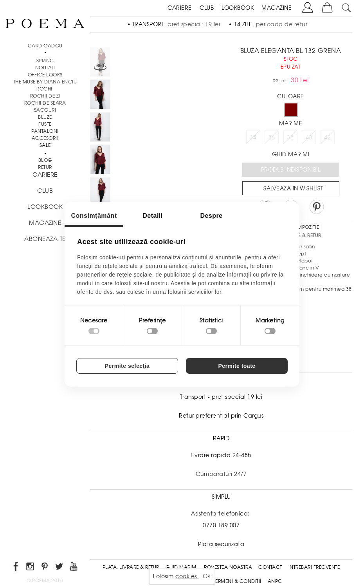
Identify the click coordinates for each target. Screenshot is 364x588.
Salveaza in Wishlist (293, 188)
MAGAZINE (277, 8)
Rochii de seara (45, 103)
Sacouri (45, 110)
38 (290, 138)
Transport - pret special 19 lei (221, 397)
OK (207, 576)
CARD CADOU (45, 46)
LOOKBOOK (238, 8)
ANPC (275, 581)
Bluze (45, 117)
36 (272, 138)
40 (309, 138)
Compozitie (304, 227)
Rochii (45, 89)
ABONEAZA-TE (45, 239)
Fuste (45, 124)
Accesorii (45, 138)
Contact (270, 567)
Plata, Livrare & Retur (131, 567)
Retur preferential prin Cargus (221, 416)
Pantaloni (45, 131)
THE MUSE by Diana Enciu (45, 82)
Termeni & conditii (237, 581)
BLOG (45, 160)
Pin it (317, 207)
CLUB (207, 8)
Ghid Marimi (182, 567)
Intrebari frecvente (314, 567)
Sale (45, 145)
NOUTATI (45, 68)
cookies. (187, 576)
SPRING (45, 61)
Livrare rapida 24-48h (221, 455)
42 (327, 138)
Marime (291, 123)
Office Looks (45, 75)
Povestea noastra (228, 567)
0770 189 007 (221, 525)
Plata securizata (221, 544)
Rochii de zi (45, 96)
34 (253, 138)
